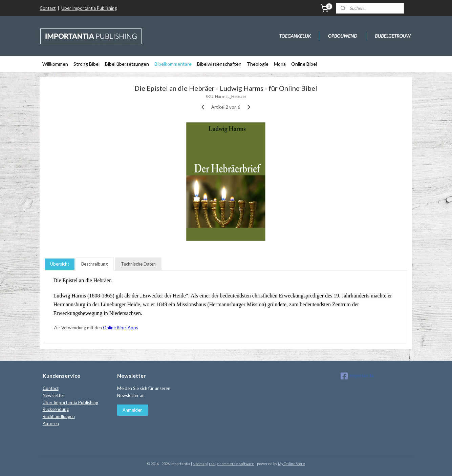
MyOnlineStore (292, 464)
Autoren (51, 423)
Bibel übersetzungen (127, 64)
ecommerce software (236, 464)
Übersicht (60, 264)
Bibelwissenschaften (219, 64)
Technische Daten (138, 264)
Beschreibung (95, 264)
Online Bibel (304, 64)
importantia (357, 376)
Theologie (258, 64)
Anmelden (133, 410)
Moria (280, 64)
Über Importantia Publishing (89, 8)
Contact (48, 8)
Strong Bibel (87, 64)
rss (212, 464)
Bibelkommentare (173, 64)
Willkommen (55, 64)
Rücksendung (56, 409)
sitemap (200, 464)
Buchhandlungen (59, 416)
